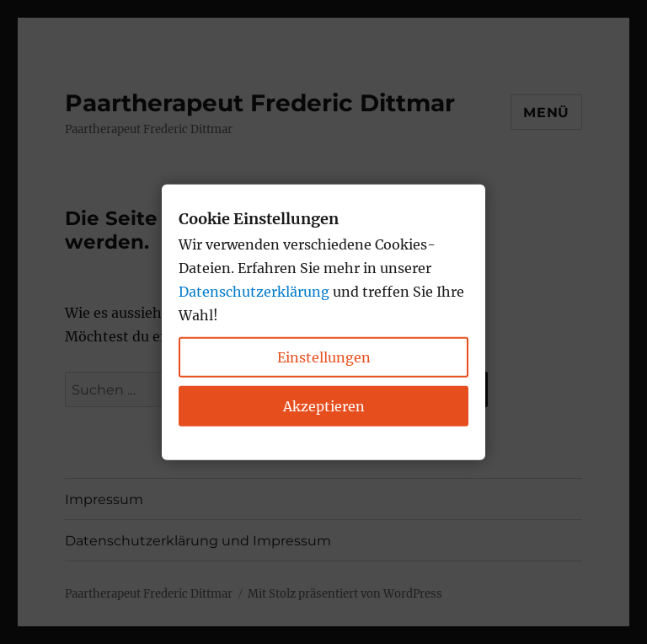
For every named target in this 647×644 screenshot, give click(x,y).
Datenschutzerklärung (254, 291)
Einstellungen (324, 357)
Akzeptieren (324, 405)
